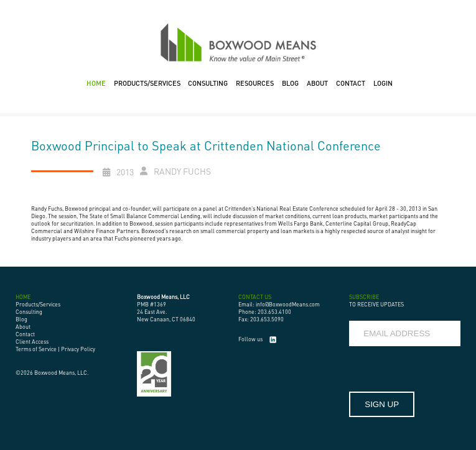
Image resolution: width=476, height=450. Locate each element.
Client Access (32, 342)
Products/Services (38, 304)
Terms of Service (36, 349)
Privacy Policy (78, 349)
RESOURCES (255, 83)
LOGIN (383, 83)
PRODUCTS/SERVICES (147, 83)
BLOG (290, 83)
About (23, 327)
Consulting (29, 312)
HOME (96, 83)
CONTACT (351, 83)
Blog (21, 319)
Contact (25, 334)
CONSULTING (208, 83)
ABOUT (317, 83)
